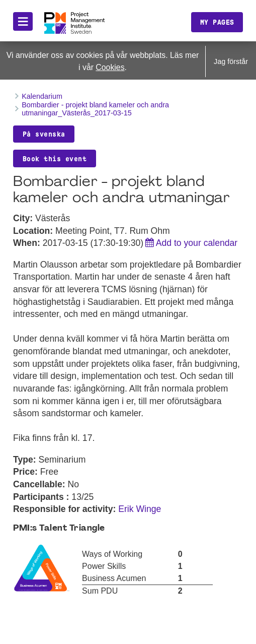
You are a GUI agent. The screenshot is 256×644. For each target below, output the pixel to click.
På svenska (44, 134)
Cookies (110, 67)
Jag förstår (231, 61)
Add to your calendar (197, 243)
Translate (138, 29)
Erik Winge (140, 509)
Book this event (55, 159)
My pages (217, 22)
